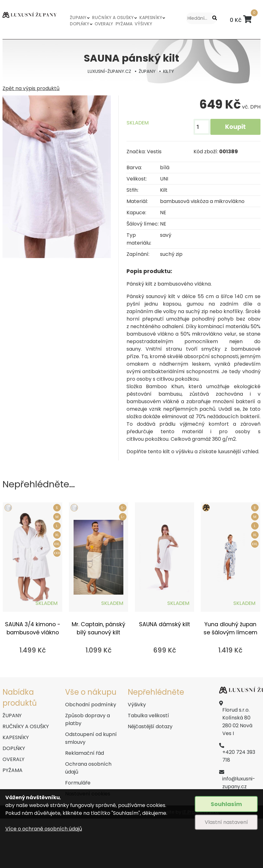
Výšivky (137, 705)
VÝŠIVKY (143, 24)
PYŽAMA (124, 24)
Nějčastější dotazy (150, 726)
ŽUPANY (78, 18)
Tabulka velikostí (148, 716)
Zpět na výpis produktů (31, 88)
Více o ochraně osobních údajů (44, 829)
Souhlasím (226, 804)
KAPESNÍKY (151, 18)
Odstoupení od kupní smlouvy (91, 738)
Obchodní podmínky (91, 705)
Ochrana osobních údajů (88, 768)
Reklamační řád (85, 753)
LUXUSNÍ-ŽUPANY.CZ (109, 71)
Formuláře (78, 783)
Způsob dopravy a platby (88, 719)
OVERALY (104, 24)
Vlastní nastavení (226, 822)
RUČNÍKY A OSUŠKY (113, 18)
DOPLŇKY (80, 24)
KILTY (169, 71)
